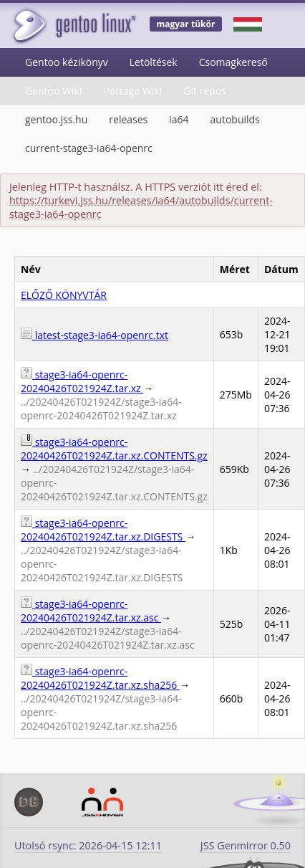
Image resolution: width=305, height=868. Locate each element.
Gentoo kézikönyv (67, 62)
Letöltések (154, 62)
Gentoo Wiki (53, 91)
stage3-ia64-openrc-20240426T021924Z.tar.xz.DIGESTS (103, 530)
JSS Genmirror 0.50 (246, 845)
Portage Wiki (132, 91)
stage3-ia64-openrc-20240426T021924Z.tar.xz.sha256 (100, 678)
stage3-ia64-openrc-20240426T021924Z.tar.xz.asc (91, 611)
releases (128, 119)
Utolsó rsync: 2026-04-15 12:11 (88, 845)
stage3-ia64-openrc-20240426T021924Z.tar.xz (82, 381)
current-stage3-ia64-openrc (89, 148)
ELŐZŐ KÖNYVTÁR (64, 295)
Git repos (205, 91)
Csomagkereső (233, 62)
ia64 (179, 119)
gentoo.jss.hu (56, 119)
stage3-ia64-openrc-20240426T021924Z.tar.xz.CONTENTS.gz (114, 449)
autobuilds (235, 119)
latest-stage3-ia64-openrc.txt (95, 335)
